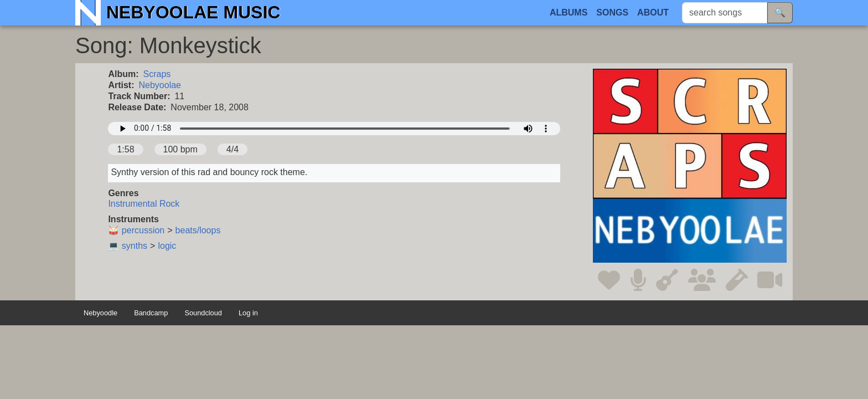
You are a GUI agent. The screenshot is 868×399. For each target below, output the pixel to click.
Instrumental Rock (144, 204)
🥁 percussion (136, 230)
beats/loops (198, 230)
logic (167, 246)
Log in (248, 313)
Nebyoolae (160, 85)
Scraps (157, 74)
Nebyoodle (100, 313)
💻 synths (128, 246)
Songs (612, 12)
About (653, 12)
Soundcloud (203, 313)
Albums (569, 12)
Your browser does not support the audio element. (334, 129)
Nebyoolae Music (193, 12)
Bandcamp (151, 313)
